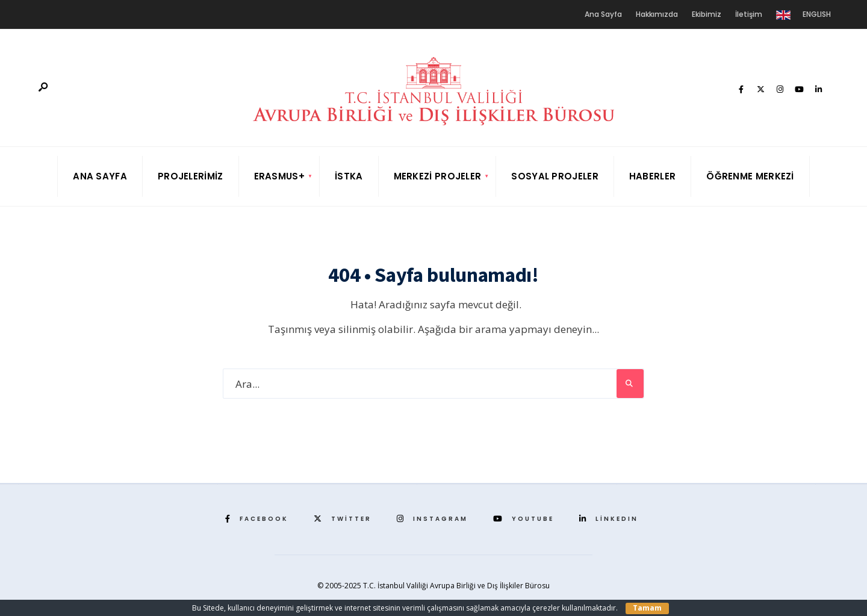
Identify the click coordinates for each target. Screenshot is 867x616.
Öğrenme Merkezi (750, 176)
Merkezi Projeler (438, 176)
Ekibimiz (707, 14)
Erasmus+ (279, 176)
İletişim (749, 14)
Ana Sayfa (603, 14)
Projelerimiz (191, 176)
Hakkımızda (657, 14)
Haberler (652, 176)
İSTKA (349, 176)
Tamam (647, 608)
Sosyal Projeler (555, 176)
